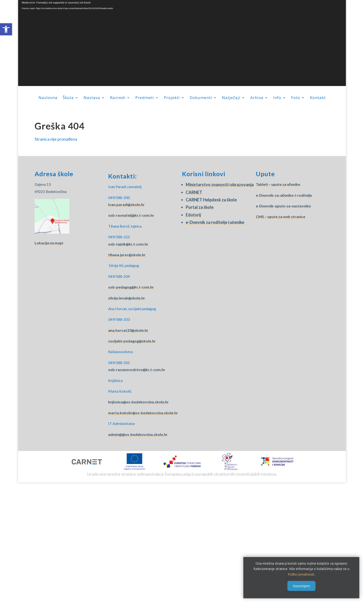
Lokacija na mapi (49, 243)
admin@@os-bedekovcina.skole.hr (138, 434)
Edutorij (193, 215)
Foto (296, 98)
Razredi (118, 98)
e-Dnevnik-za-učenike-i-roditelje (284, 195)
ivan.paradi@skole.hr (126, 204)
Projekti (172, 98)
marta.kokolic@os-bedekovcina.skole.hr (143, 413)
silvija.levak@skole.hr (127, 298)
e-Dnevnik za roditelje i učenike (215, 222)
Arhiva (257, 98)
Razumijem (301, 586)
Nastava (92, 98)
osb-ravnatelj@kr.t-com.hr (131, 215)
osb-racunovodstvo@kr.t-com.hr (137, 369)
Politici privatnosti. (301, 574)
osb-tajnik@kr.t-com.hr (128, 244)
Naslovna (48, 98)
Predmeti (145, 98)
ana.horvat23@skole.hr (128, 330)
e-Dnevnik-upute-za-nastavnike (283, 206)
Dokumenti (201, 98)
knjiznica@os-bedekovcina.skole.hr (138, 402)
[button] (6, 29)
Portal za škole (200, 207)
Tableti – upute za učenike (278, 184)
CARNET (194, 192)
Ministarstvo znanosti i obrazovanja (220, 185)
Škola (68, 98)
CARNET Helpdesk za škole (211, 200)
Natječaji (231, 98)
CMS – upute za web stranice (281, 217)
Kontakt (318, 98)
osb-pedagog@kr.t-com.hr (131, 287)
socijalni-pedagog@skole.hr (132, 341)
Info (277, 98)
